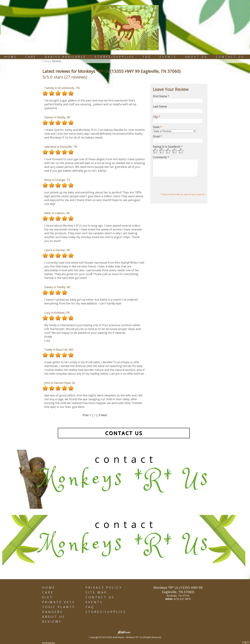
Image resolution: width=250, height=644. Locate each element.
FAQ (147, 57)
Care (31, 57)
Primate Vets (59, 602)
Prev (86, 415)
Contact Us (230, 57)
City (156, 117)
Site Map (96, 592)
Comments (161, 157)
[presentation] (179, 189)
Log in (246, 642)
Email (157, 136)
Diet (48, 597)
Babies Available (65, 57)
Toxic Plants (59, 607)
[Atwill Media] (125, 632)
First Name (161, 96)
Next (104, 415)
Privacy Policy (104, 588)
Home (11, 57)
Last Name (160, 107)
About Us (196, 57)
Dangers (53, 612)
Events (168, 57)
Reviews (52, 622)
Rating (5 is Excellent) (168, 147)
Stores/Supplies (114, 57)
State (157, 127)
